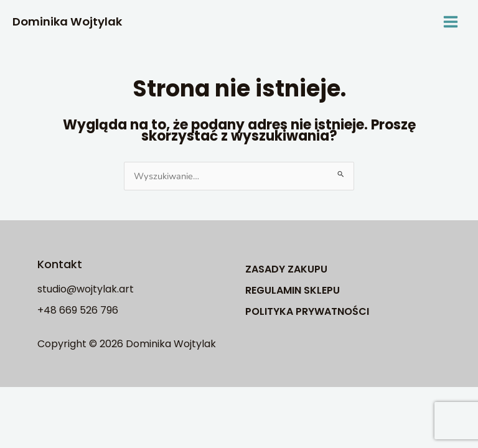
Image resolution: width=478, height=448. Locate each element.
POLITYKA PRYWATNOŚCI (307, 311)
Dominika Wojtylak (67, 21)
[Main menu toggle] (451, 22)
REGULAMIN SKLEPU (293, 290)
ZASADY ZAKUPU (286, 269)
